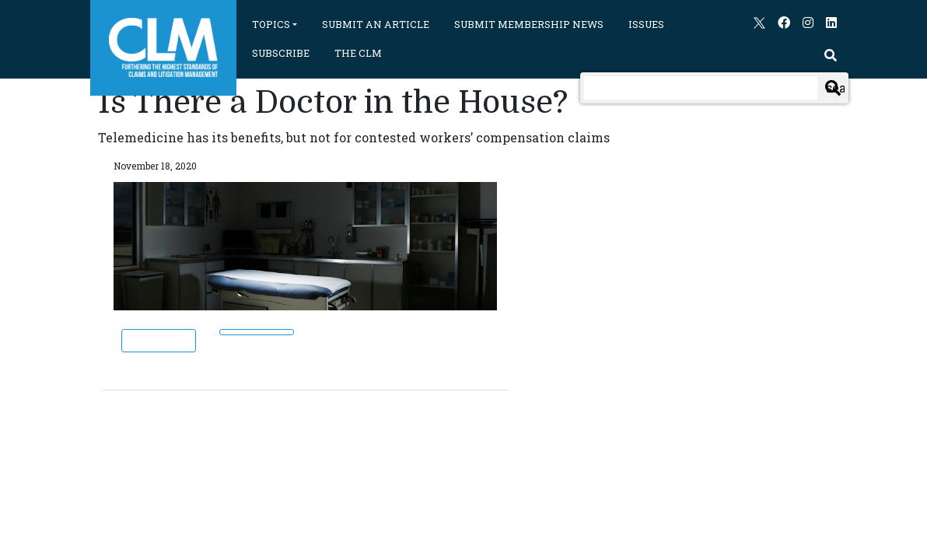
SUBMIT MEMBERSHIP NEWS (529, 24)
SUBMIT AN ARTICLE (376, 24)
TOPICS (271, 24)
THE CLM (358, 53)
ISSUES (646, 24)
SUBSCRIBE (281, 53)
